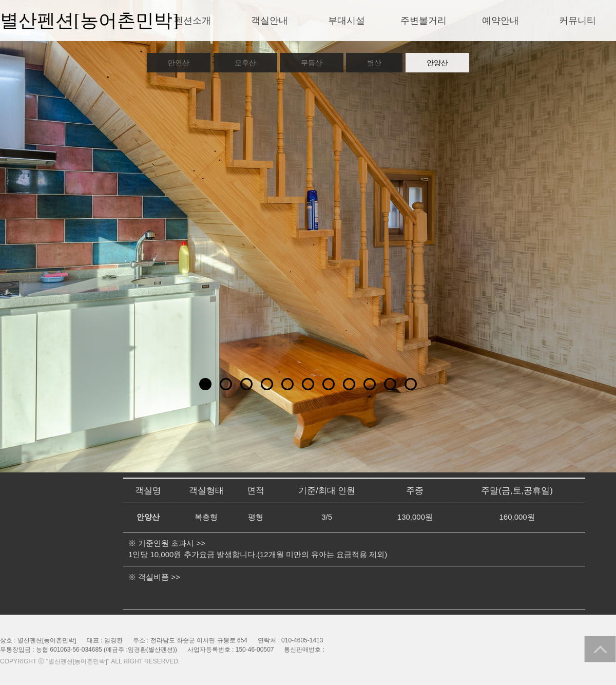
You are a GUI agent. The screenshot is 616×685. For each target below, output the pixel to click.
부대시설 (346, 21)
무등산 (312, 63)
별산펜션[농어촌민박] (89, 21)
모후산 (245, 63)
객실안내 (269, 21)
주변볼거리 (423, 21)
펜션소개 (192, 21)
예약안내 (500, 21)
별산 (374, 63)
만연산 (179, 63)
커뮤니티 (577, 21)
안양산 (437, 63)
